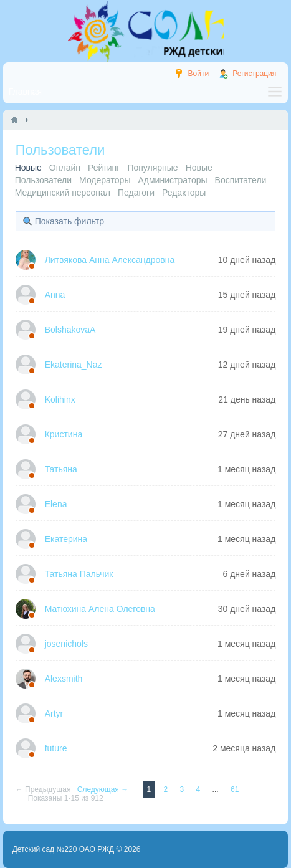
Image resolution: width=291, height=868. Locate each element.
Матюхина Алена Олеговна (100, 609)
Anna (55, 295)
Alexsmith (64, 679)
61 (235, 789)
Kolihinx (60, 399)
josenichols (66, 644)
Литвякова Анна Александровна (110, 260)
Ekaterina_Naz (74, 365)
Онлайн (65, 168)
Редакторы (184, 193)
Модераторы (105, 180)
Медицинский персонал (63, 193)
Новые (199, 168)
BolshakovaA (70, 330)
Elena (56, 504)
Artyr (54, 713)
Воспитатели (241, 180)
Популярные (152, 168)
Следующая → (104, 789)
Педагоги (136, 193)
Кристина (64, 434)
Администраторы (172, 180)
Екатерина (66, 539)
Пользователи (43, 180)
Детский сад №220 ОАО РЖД (64, 849)
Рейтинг (104, 168)
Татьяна (61, 469)
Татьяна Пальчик (79, 574)
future (56, 748)
